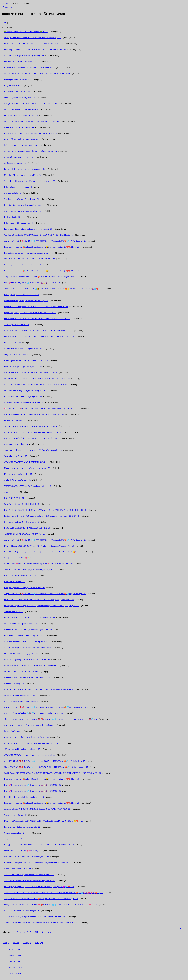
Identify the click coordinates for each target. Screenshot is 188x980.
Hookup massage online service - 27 (18, 474)
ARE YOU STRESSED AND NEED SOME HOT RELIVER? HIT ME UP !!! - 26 (36, 384)
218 (42, 932)
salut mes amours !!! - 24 (14, 612)
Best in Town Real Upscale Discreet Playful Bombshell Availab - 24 (30, 133)
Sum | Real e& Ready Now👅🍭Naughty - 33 (22, 558)
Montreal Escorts (16, 955)
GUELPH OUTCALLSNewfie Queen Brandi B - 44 (24, 349)
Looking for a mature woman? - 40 (18, 79)
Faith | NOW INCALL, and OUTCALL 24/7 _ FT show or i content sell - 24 (34, 44)
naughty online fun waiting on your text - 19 (21, 109)
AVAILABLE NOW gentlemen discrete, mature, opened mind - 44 (30, 755)
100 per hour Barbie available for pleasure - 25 (22, 749)
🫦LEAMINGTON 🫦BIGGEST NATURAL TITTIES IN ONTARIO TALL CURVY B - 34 (40, 408)
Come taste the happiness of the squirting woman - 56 (25, 205)
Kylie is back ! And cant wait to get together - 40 (23, 396)
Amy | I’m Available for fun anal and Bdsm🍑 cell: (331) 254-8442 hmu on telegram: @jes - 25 (41, 277)
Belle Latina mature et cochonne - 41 (18, 187)
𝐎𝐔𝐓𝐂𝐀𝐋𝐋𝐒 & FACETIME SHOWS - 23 (21, 115)
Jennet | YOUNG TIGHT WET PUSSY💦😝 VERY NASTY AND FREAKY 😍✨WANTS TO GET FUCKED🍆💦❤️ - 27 (53, 289)
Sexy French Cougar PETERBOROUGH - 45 (22, 504)
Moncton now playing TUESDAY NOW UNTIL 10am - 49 (27, 659)
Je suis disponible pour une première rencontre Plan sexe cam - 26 (30, 181)
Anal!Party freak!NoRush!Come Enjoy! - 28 (21, 701)
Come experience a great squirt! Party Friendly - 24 (24, 56)
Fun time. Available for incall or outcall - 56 (21, 62)
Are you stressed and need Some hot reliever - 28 (23, 211)
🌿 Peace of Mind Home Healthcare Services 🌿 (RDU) (26, 32)
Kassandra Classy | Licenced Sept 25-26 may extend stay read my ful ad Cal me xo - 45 (38, 863)
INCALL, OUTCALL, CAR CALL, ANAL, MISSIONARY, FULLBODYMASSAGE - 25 (39, 337)
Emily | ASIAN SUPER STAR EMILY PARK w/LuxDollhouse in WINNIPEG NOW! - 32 (39, 845)
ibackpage (27, 943)
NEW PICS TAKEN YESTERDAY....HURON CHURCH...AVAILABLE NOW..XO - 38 (38, 331)
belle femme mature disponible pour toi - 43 (21, 145)
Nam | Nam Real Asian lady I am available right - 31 (24, 797)
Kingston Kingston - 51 (13, 85)
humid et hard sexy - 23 (13, 731)
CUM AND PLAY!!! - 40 (14, 498)
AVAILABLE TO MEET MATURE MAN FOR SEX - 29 (26, 462)
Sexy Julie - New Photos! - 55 (16, 456)
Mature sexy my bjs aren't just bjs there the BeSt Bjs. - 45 (26, 301)
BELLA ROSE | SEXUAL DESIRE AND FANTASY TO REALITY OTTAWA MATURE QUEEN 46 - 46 (45, 510)
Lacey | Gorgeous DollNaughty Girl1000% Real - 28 (24, 588)
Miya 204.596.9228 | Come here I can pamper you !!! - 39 (26, 857)
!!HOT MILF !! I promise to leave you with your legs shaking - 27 (30, 725)
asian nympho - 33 (11, 492)
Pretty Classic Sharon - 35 (14, 420)
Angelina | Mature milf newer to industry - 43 (22, 839)
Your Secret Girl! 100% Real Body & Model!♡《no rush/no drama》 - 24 (33, 450)
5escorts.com (8, 7)
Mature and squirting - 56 (14, 683)
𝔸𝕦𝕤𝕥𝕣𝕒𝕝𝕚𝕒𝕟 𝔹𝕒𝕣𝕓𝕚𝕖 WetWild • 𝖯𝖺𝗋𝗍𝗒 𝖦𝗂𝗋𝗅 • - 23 (25, 534)
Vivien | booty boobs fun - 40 (15, 815)
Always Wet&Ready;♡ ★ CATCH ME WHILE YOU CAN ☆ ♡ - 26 (31, 103)
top (4, 22)
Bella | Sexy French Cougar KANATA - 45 (21, 576)
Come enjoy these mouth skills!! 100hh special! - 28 (24, 265)
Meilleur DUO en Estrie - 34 (15, 163)
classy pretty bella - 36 (13, 193)
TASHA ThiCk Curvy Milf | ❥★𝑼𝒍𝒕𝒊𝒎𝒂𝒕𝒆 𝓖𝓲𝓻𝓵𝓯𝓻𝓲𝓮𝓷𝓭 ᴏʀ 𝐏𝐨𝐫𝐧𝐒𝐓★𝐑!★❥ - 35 (35, 917)
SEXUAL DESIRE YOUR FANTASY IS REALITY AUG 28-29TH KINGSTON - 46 (37, 73)
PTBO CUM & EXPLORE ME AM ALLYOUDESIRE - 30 (27, 528)
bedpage (6, 943)
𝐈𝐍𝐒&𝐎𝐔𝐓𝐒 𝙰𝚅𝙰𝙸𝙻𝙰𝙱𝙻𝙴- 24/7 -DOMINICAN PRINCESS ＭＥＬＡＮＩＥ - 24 (37, 319)
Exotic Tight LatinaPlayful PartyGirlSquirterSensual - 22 (26, 360)
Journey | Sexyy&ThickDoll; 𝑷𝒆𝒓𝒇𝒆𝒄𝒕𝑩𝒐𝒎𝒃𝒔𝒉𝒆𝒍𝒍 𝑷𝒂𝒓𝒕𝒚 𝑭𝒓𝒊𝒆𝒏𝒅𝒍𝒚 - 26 (30, 570)
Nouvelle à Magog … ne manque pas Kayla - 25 (23, 175)
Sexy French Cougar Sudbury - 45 (17, 355)
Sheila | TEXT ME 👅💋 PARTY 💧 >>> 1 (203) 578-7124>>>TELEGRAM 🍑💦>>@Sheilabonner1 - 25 (46, 767)
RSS (181, 928)
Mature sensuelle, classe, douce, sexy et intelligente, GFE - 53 (28, 630)
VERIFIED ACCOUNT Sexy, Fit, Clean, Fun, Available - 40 (28, 486)
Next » (48, 932)
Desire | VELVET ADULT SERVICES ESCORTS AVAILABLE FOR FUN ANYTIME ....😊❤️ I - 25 (44, 821)
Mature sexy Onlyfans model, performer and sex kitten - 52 (27, 468)
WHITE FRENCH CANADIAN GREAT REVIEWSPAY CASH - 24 (31, 372)
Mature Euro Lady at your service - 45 (19, 127)
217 (37, 932)
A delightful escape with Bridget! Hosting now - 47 (24, 402)
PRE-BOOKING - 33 (12, 343)
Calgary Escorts (15, 961)
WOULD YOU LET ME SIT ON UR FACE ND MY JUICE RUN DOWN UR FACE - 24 (39, 235)
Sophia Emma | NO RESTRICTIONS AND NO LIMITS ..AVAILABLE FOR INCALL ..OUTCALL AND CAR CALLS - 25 (52, 773)
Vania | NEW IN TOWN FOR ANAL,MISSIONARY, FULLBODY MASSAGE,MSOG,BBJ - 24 (42, 923)
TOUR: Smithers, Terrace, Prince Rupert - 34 (22, 199)
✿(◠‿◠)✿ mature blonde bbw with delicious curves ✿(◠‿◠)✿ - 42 (32, 121)
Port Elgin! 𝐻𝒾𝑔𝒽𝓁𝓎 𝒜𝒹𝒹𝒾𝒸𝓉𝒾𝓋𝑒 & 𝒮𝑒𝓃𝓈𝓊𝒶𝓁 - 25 (22, 295)
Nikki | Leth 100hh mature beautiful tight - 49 (22, 911)
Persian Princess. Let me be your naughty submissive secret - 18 (29, 253)
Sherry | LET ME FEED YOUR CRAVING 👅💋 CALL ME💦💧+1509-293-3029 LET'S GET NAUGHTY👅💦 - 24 (51, 719)
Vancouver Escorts (16, 967)
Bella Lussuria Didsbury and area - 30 (19, 223)
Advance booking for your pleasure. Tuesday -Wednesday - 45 (28, 647)
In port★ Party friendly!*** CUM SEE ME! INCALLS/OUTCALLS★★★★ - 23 (36, 307)
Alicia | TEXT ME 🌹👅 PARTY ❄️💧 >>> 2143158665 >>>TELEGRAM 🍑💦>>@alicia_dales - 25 (45, 761)
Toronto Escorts (15, 949)
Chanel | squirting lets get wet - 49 (17, 833)
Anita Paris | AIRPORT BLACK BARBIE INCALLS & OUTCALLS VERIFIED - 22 (37, 809)
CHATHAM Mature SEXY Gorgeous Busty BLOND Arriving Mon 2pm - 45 (34, 414)
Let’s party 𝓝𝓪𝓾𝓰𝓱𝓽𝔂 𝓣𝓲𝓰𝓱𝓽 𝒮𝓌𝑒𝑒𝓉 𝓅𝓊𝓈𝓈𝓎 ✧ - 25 (23, 366)
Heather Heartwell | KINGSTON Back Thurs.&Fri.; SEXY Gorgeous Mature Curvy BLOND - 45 (42, 516)
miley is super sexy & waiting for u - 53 (20, 97)
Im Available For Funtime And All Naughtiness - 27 (24, 636)
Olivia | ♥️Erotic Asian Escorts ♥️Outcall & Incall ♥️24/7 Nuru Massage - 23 (33, 38)
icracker (16, 943)
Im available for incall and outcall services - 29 (22, 139)
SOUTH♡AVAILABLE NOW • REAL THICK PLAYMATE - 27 (29, 259)
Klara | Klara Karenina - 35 (15, 582)
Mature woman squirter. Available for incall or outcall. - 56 (27, 677)
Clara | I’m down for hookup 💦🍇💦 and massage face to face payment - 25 (34, 713)
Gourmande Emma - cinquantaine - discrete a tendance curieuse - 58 (30, 151)
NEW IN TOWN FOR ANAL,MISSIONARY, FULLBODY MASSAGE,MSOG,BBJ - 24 (39, 689)
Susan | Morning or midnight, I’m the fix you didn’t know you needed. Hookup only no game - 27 (42, 606)
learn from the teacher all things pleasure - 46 (22, 653)
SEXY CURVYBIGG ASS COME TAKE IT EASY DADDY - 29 (29, 618)
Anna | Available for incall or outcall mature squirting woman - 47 (30, 881)
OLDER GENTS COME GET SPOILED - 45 (22, 671)
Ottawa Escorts (15, 973)
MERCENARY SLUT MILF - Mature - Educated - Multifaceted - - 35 (31, 665)
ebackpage (39, 943)
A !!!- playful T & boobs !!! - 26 (17, 325)
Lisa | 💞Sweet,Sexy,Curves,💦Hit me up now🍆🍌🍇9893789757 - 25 (32, 283)
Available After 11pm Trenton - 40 (17, 480)
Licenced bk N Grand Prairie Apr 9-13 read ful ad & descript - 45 (29, 68)
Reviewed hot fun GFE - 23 (15, 217)
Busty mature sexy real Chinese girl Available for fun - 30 (26, 737)
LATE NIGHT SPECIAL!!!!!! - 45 (18, 91)
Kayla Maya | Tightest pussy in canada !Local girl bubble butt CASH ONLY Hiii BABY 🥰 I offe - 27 (44, 552)
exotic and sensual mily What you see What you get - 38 (26, 390)
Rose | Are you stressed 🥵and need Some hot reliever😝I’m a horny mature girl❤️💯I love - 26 (42, 247)
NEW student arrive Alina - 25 (16, 444)
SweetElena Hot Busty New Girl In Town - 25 (22, 522)
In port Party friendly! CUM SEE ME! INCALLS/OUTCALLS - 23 (30, 313)
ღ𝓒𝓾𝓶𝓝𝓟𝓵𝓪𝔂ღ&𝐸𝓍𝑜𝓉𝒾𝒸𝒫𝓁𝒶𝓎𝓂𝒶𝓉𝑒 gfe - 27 (21, 695)
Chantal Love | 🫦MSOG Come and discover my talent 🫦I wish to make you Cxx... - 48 (39, 564)
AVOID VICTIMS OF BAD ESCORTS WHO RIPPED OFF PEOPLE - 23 (33, 432)
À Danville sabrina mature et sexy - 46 (19, 157)
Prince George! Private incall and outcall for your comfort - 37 (28, 229)
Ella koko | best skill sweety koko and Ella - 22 (22, 827)
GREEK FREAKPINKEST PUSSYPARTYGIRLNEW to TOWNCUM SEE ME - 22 (37, 378)
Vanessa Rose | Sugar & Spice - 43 (17, 869)
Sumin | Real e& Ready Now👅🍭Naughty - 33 (23, 851)
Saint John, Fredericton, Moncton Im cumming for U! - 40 (27, 642)
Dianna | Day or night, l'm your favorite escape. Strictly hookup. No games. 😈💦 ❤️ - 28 (39, 887)
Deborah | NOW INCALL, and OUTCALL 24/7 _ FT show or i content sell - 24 (35, 50)
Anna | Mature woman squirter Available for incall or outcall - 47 (29, 875)
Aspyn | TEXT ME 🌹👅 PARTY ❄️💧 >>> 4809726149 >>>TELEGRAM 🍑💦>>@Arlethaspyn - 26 (45, 241)
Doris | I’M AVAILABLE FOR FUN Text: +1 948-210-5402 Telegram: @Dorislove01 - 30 (39, 546)
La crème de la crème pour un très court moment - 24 (25, 169)
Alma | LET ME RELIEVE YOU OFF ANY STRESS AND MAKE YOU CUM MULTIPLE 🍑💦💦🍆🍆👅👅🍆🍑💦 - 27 (54, 893)
